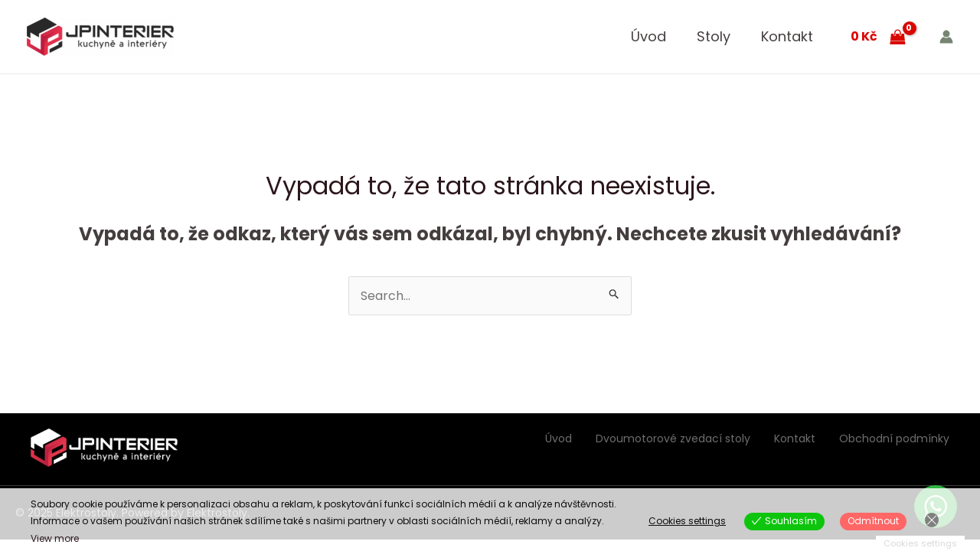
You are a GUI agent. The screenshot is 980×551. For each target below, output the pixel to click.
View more (55, 538)
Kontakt (787, 36)
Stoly (714, 36)
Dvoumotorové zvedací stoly (673, 439)
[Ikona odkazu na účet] (946, 37)
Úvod (648, 36)
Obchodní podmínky (894, 439)
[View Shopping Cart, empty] (878, 37)
